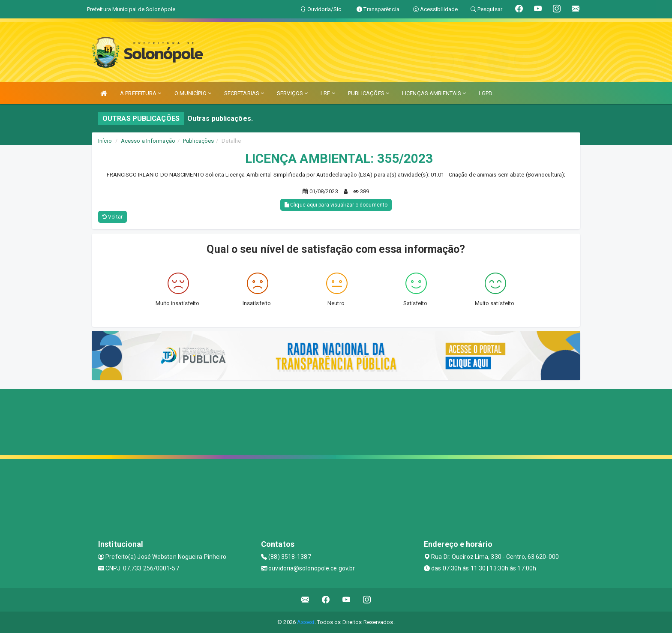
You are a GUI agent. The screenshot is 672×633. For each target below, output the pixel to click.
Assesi (306, 622)
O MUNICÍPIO (193, 93)
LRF (328, 93)
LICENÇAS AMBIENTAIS (434, 93)
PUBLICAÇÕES (369, 93)
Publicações (198, 141)
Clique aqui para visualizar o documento (336, 205)
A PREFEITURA (141, 93)
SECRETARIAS (244, 93)
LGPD (486, 93)
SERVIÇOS (292, 93)
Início (105, 141)
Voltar (112, 217)
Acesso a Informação (148, 141)
